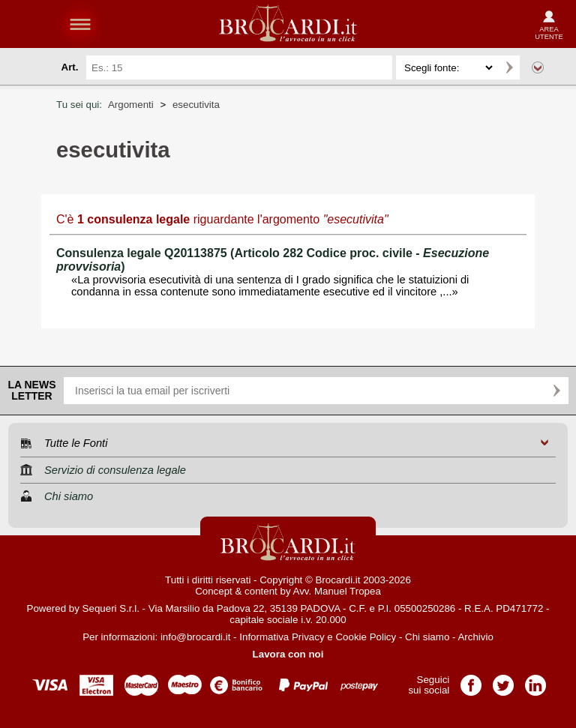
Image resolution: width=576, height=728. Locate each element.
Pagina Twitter (503, 680)
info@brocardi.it (196, 637)
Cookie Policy (366, 637)
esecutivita (196, 105)
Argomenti (131, 105)
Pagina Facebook (471, 680)
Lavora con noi (288, 654)
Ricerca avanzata (538, 67)
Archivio (475, 637)
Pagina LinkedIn (535, 680)
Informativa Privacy (282, 637)
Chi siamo (427, 637)
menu (80, 24)
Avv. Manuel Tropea (337, 591)
